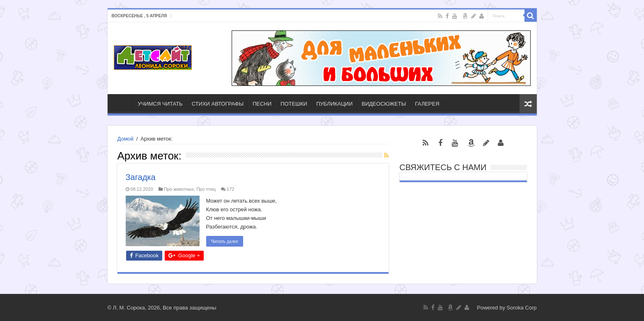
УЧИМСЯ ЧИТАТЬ (160, 104)
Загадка (141, 177)
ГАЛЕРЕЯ (427, 104)
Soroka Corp (522, 308)
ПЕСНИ (262, 104)
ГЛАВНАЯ (122, 103)
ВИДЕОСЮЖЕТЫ (384, 104)
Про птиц (206, 189)
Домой (126, 139)
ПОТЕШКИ (294, 104)
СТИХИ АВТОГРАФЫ (218, 104)
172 (230, 189)
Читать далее (225, 241)
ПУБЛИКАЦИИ (335, 104)
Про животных (179, 189)
